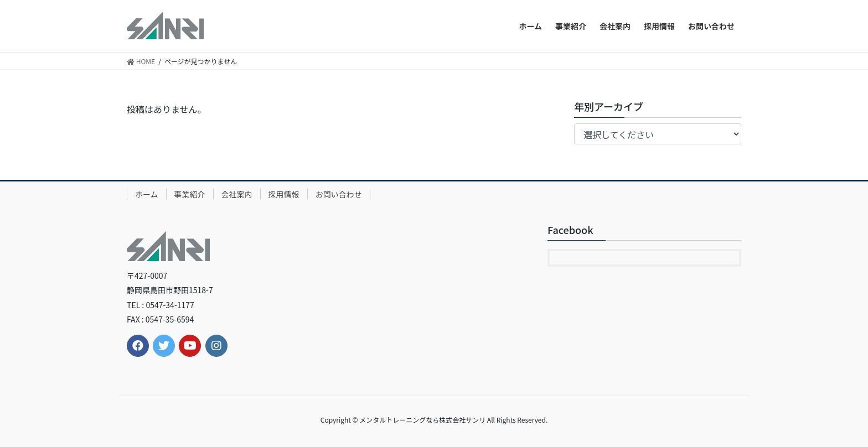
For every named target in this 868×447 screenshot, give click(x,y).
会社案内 (237, 194)
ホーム (147, 194)
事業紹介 (190, 194)
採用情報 (284, 194)
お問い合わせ (339, 194)
